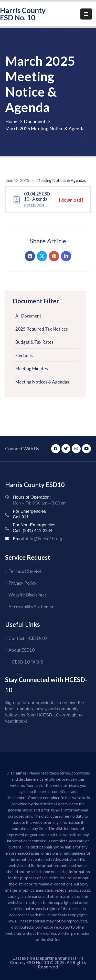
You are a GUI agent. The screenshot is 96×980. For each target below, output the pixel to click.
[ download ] (71, 200)
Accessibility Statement (32, 607)
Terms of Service (25, 571)
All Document (28, 316)
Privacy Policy (22, 583)
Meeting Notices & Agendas (42, 382)
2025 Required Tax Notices (42, 329)
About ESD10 (22, 650)
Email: (38, 539)
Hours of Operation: (32, 497)
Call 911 (21, 517)
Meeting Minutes (32, 368)
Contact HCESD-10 (28, 638)
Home (11, 121)
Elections (24, 355)
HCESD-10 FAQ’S (26, 662)
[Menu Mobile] (86, 14)
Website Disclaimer (28, 595)
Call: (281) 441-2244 (33, 531)
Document (35, 121)
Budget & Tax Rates (34, 342)
